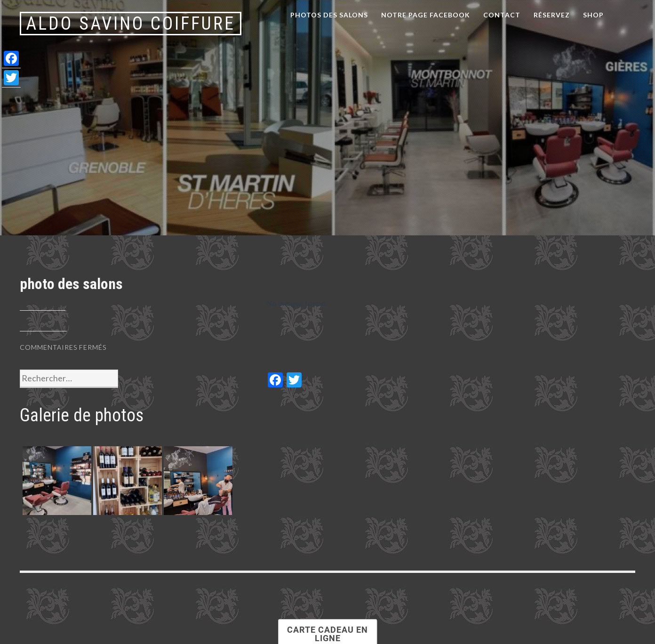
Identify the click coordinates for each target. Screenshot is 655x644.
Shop (593, 15)
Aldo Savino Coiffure (131, 24)
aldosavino (43, 327)
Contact (502, 15)
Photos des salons (329, 15)
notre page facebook (426, 15)
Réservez (552, 15)
